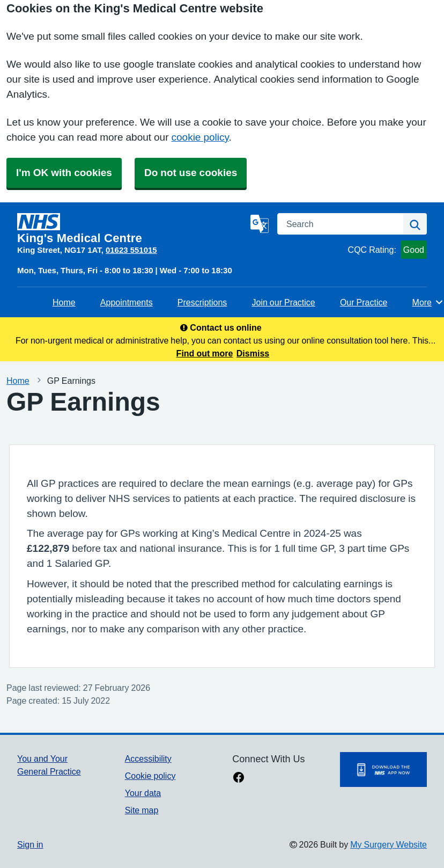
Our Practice (364, 302)
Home (64, 302)
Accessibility (148, 758)
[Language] (260, 224)
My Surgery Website (389, 844)
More (428, 302)
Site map (142, 810)
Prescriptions (202, 302)
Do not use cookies (191, 173)
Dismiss (253, 353)
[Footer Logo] (383, 769)
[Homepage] (132, 229)
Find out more (205, 353)
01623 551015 (131, 250)
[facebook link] (239, 778)
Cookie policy (150, 776)
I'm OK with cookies (64, 173)
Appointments (127, 302)
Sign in (30, 844)
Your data (143, 793)
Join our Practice (283, 302)
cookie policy (200, 137)
